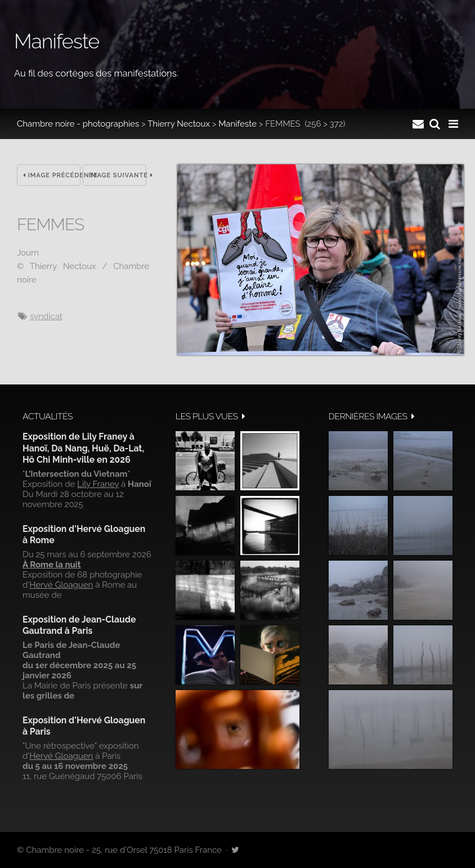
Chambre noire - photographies (78, 124)
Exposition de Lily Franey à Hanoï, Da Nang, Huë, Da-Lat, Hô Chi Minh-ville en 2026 (83, 448)
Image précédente (52, 175)
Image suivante (118, 175)
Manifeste (237, 124)
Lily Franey (98, 484)
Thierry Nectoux (179, 124)
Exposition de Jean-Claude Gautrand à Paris (79, 625)
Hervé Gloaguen (61, 585)
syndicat (46, 316)
